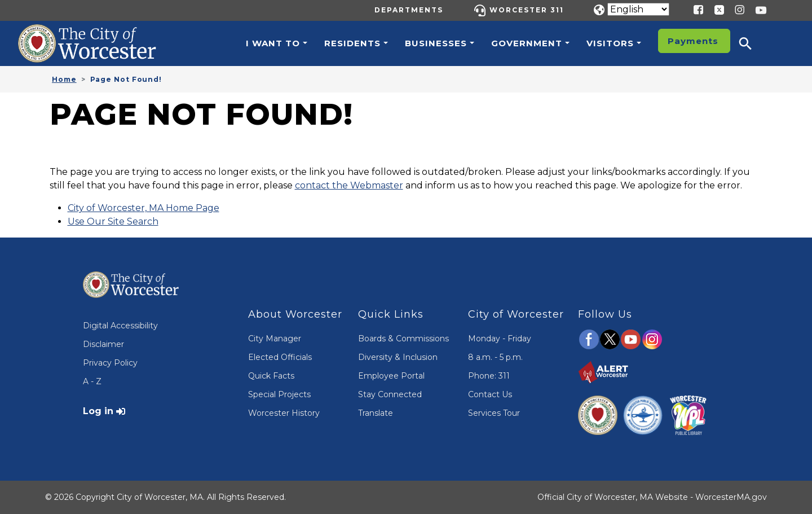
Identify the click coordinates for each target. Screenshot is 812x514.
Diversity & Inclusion (398, 357)
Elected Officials (280, 357)
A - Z (92, 381)
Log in (98, 411)
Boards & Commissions (403, 339)
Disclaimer (103, 344)
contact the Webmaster (349, 185)
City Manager (275, 339)
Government (527, 43)
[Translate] (638, 9)
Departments (409, 10)
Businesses (436, 43)
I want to (273, 43)
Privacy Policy (110, 363)
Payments (693, 41)
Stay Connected (390, 394)
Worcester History (284, 413)
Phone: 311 (489, 376)
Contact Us (490, 394)
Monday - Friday (500, 339)
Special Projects (279, 394)
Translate (376, 413)
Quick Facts (271, 376)
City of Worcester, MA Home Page (144, 208)
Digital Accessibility (120, 326)
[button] (753, 43)
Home (64, 79)
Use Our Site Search (113, 221)
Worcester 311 (527, 10)
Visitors (610, 43)
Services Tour (494, 413)
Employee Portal (391, 376)
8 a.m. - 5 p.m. (495, 357)
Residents (352, 43)
